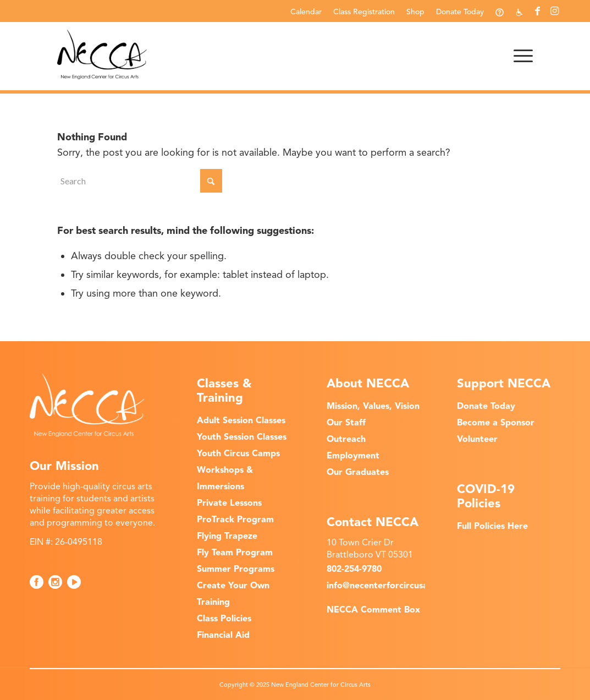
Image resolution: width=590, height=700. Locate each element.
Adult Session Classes (241, 420)
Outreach (346, 439)
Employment (353, 456)
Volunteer (477, 439)
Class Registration (364, 12)
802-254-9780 (354, 569)
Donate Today (460, 12)
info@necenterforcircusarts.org (392, 586)
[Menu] (520, 54)
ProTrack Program (235, 519)
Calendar (306, 12)
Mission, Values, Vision (373, 406)
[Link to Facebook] (537, 11)
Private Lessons (229, 503)
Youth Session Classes (242, 437)
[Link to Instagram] (554, 11)
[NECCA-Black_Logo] (102, 54)
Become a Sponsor (496, 423)
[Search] (140, 181)
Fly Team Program (235, 553)
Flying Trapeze (227, 536)
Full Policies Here (492, 526)
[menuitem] (306, 12)
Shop (415, 12)
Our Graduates (358, 472)
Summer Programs (236, 569)
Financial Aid (223, 635)
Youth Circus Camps (238, 453)
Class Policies (224, 619)
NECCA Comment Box (373, 610)
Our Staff (346, 423)
